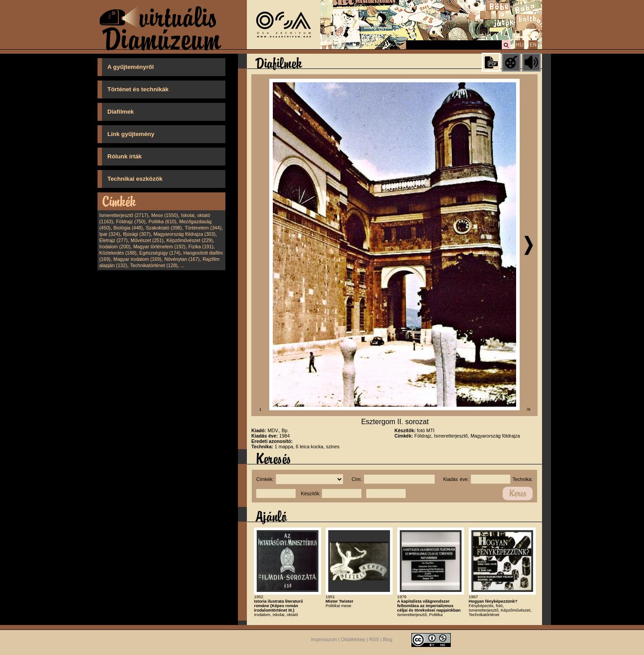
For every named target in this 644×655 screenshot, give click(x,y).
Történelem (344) (203, 228)
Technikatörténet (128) (154, 265)
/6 (529, 409)
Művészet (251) (147, 240)
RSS (374, 639)
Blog (388, 639)
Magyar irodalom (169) (138, 259)
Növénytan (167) (182, 259)
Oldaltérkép (353, 639)
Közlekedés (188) (118, 253)
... (183, 265)
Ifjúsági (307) (137, 234)
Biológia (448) (128, 228)
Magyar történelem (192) (159, 247)
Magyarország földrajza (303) (184, 234)
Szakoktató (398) (164, 228)
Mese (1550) (165, 215)
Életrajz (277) (113, 240)
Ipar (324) (110, 234)
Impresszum (324, 639)
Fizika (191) (201, 247)
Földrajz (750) (131, 221)
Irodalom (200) (115, 247)
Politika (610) (162, 221)
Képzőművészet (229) (190, 240)
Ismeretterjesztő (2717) (124, 215)
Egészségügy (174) (160, 253)
